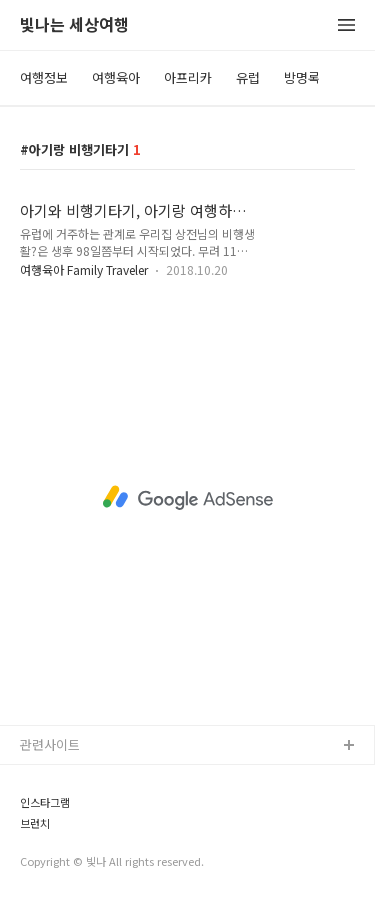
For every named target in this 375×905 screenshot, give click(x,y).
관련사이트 (50, 744)
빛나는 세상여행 (74, 25)
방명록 (302, 77)
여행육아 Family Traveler (84, 269)
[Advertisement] (187, 497)
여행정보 (44, 77)
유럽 (248, 77)
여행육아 (116, 77)
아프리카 (188, 77)
